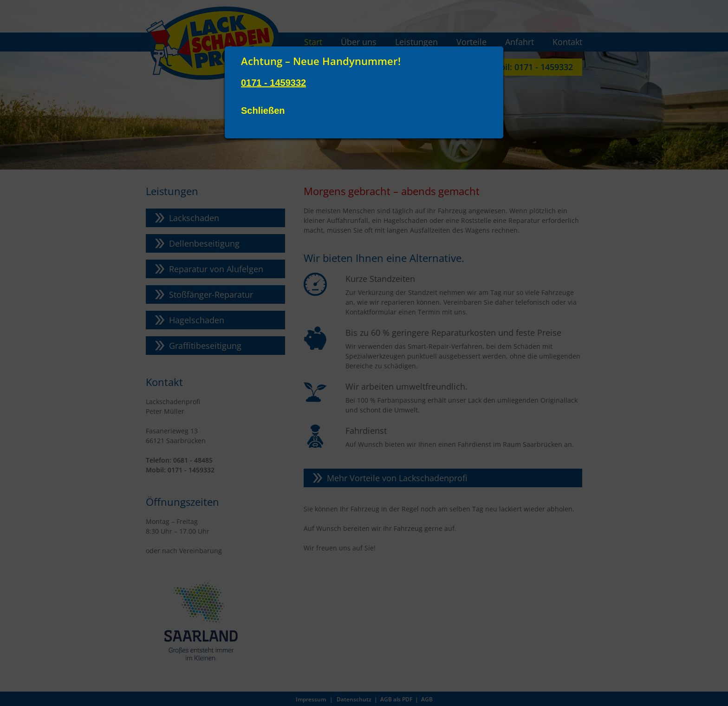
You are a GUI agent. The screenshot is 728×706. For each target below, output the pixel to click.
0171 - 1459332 (273, 83)
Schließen (263, 111)
